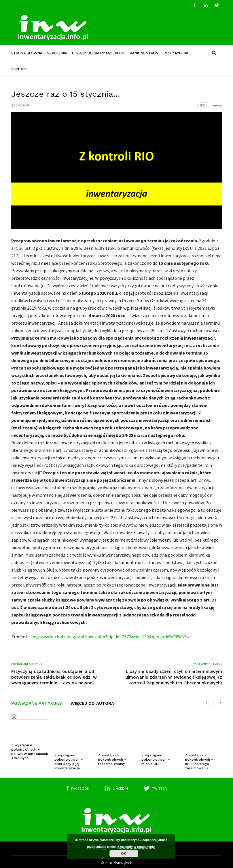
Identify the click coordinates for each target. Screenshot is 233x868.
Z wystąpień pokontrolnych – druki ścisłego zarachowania (199, 752)
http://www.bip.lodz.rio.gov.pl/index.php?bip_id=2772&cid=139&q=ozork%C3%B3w (108, 637)
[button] (214, 53)
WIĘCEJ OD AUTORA (92, 704)
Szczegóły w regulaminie (136, 847)
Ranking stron (144, 53)
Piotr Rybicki (176, 53)
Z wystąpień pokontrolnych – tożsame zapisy (112, 749)
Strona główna (27, 53)
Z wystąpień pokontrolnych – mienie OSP (156, 749)
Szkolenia (57, 53)
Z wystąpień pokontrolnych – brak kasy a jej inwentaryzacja (69, 752)
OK (124, 854)
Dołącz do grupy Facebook (98, 53)
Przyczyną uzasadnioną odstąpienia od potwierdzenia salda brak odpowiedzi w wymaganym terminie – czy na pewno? (54, 677)
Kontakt (20, 69)
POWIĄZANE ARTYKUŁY (37, 704)
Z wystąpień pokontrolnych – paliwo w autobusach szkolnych (30, 752)
